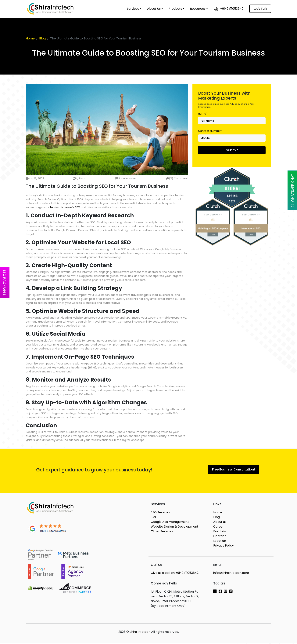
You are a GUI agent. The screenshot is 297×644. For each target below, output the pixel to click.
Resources (198, 9)
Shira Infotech (140, 633)
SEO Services (160, 513)
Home (30, 38)
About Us (154, 9)
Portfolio (220, 532)
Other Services (162, 532)
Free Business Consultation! (233, 470)
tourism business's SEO (65, 207)
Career (219, 527)
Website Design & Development (175, 527)
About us (220, 523)
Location (220, 542)
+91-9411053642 (228, 9)
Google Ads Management (170, 523)
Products (175, 9)
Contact (220, 537)
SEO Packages (4, 283)
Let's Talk (260, 9)
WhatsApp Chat (293, 190)
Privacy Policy (224, 546)
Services (133, 9)
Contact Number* (210, 131)
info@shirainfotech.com (231, 574)
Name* (203, 114)
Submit (232, 150)
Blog (42, 38)
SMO (154, 518)
